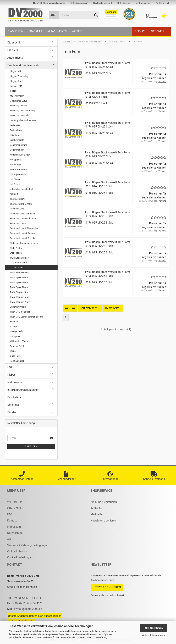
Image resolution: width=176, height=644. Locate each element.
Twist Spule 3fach (19, 277)
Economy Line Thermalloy (22, 111)
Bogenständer (17, 150)
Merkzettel (163, 3)
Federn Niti (15, 125)
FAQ (10, 514)
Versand (102, 3)
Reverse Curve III (18, 223)
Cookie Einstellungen (20, 557)
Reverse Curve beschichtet (23, 218)
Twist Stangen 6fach (20, 297)
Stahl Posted (16, 248)
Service (140, 31)
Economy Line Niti (19, 106)
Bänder (12, 412)
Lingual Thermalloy (19, 76)
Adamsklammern (18, 170)
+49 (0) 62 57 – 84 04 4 (27, 598)
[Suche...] (54, 15)
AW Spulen (15, 160)
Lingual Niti (15, 71)
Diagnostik (15, 31)
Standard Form (20, 263)
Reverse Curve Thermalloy (23, 214)
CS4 (10, 367)
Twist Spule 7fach (19, 287)
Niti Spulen (15, 336)
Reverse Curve (17, 209)
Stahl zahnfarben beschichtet (24, 243)
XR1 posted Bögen (19, 341)
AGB (10, 539)
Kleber (11, 375)
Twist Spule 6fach (19, 282)
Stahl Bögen (16, 253)
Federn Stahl (16, 130)
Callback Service (17, 551)
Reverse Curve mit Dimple (22, 238)
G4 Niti (13, 91)
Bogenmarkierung (19, 145)
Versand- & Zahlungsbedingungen (28, 545)
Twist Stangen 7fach (20, 302)
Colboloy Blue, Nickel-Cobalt (24, 120)
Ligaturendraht (17, 140)
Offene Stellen (16, 508)
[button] (124, 3)
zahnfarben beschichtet (21, 189)
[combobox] (90, 308)
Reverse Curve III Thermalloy (24, 228)
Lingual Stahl (16, 81)
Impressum (14, 527)
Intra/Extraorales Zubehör (23, 390)
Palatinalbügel (17, 361)
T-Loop (13, 327)
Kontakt (12, 521)
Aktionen (157, 31)
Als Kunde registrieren (104, 502)
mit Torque (15, 184)
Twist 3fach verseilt (20, 258)
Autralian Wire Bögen (20, 155)
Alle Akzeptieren (154, 628)
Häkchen (14, 135)
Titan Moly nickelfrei (20, 312)
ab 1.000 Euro (49, 3)
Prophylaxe (14, 397)
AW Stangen (16, 165)
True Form (18, 268)
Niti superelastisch (19, 174)
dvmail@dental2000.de (28, 609)
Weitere (77, 31)
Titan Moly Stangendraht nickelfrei (27, 317)
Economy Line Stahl (20, 115)
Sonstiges (13, 405)
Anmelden (31, 446)
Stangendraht (16, 331)
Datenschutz (15, 533)
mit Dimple (15, 179)
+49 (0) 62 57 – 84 (25, 603)
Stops (13, 351)
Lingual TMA (16, 86)
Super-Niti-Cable (18, 307)
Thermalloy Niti (17, 199)
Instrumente (15, 382)
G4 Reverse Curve (19, 101)
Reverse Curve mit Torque (22, 233)
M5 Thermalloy (17, 96)
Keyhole (14, 322)
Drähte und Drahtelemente (23, 65)
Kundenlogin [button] (144, 3)
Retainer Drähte (18, 346)
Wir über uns (15, 502)
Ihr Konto (96, 508)
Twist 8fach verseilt (20, 272)
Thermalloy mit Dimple (21, 204)
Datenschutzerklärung (96, 637)
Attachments (57, 31)
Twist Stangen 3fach (20, 292)
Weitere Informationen (154, 635)
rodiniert (14, 194)
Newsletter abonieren (103, 521)
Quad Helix (15, 356)
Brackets (35, 31)
